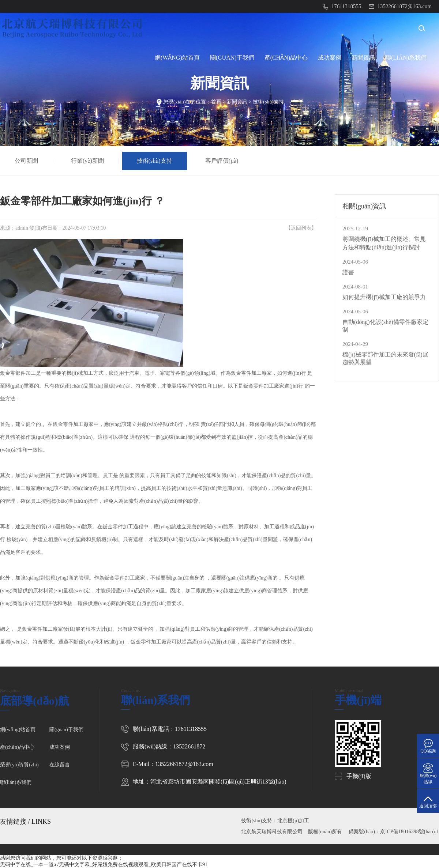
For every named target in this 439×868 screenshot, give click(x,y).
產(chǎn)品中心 (286, 58)
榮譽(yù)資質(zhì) (19, 765)
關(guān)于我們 (232, 58)
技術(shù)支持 (268, 102)
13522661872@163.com (184, 764)
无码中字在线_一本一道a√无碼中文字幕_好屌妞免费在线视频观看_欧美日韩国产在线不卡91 (104, 865)
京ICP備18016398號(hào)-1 (410, 832)
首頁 (216, 102)
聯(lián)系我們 (406, 58)
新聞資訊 (363, 58)
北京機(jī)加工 (293, 821)
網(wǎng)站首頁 (177, 58)
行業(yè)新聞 (87, 161)
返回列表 (301, 228)
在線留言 (60, 765)
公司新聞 (26, 161)
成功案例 (330, 58)
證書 (348, 272)
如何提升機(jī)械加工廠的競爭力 (384, 297)
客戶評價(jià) (222, 161)
